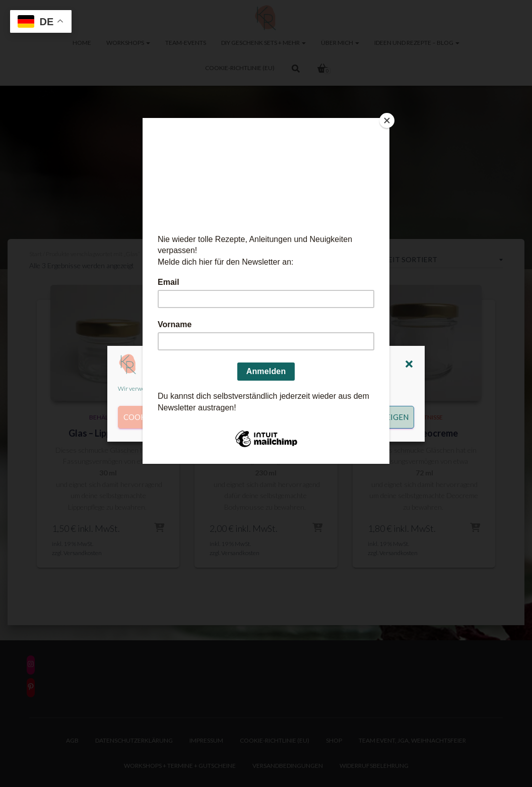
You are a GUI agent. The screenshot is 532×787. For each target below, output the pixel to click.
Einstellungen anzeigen (358, 417)
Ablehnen (259, 417)
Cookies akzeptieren (167, 417)
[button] (409, 364)
